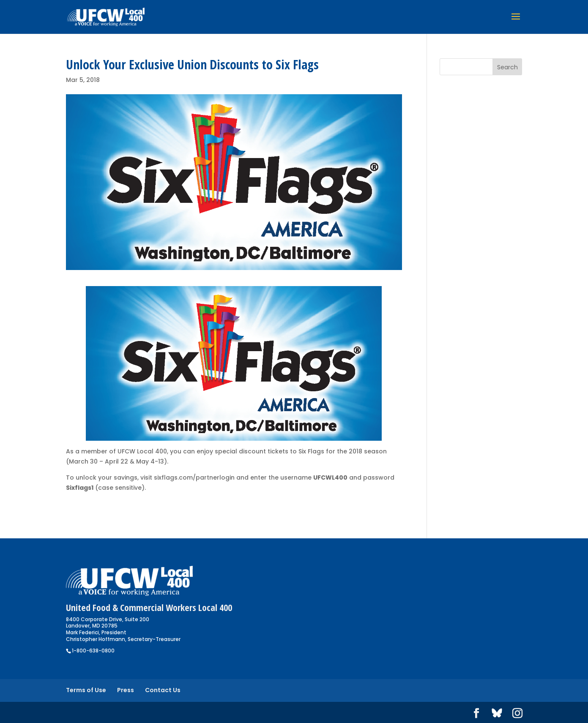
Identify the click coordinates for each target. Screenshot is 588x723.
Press (126, 690)
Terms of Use (86, 690)
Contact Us (163, 690)
